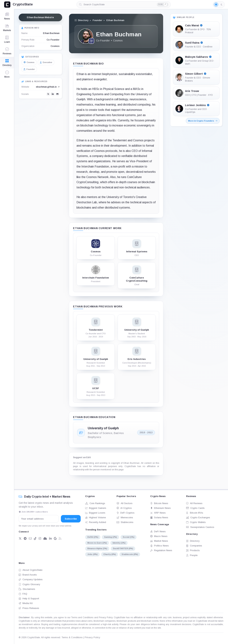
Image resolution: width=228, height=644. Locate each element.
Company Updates (31, 579)
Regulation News (161, 550)
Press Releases (29, 608)
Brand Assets (28, 575)
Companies (194, 546)
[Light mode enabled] (219, 5)
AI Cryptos (124, 508)
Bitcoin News (159, 503)
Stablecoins (125, 522)
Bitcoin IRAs (195, 513)
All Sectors (125, 503)
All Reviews (194, 503)
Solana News (159, 518)
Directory (193, 541)
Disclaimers (27, 589)
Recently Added (96, 522)
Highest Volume (96, 517)
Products (193, 550)
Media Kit (26, 603)
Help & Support (29, 598)
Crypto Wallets (196, 522)
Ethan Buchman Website (40, 17)
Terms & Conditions (72, 637)
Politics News (159, 546)
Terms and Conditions (82, 617)
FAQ (23, 594)
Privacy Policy (106, 617)
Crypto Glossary (29, 584)
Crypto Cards (195, 508)
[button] (7, 74)
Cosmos (55, 46)
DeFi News (158, 531)
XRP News (158, 513)
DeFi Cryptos (126, 513)
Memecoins (125, 517)
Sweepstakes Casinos (200, 527)
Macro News (159, 536)
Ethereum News (160, 508)
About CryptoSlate (31, 570)
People (192, 555)
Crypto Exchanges (198, 517)
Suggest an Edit (82, 457)
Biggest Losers (95, 513)
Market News (159, 541)
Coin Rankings (95, 503)
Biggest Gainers (96, 508)
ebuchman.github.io (48, 87)
